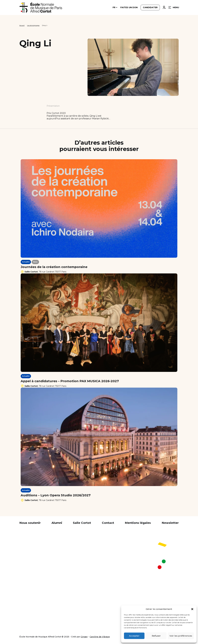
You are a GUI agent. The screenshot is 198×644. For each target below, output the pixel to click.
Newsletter (170, 523)
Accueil (22, 25)
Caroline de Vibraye (100, 637)
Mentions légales (138, 523)
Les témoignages (33, 25)
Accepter (134, 636)
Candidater (150, 7)
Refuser (156, 636)
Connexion (164, 7)
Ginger (84, 637)
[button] (192, 609)
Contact (108, 523)
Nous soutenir (30, 523)
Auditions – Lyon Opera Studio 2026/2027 (56, 495)
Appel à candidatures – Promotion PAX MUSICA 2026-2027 (70, 381)
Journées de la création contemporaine (54, 267)
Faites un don (129, 7)
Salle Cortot (82, 523)
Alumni (57, 523)
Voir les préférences (181, 636)
